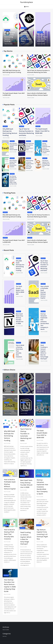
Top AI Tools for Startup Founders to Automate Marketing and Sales (26, 385)
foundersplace (26, 2)
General (7, 30)
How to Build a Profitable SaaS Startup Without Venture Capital (45, 292)
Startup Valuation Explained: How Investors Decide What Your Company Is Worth (46, 148)
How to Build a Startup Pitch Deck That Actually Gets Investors (13, 164)
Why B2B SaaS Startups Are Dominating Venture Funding (10, 37)
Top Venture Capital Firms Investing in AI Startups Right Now (46, 164)
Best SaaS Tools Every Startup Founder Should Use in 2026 (30, 147)
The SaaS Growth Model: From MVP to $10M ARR (42, 131)
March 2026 (6, 630)
